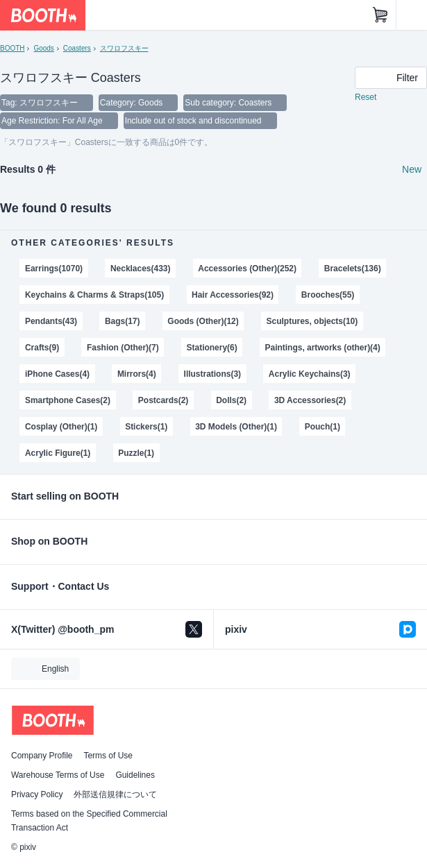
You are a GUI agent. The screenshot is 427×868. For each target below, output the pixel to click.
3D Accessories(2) (310, 400)
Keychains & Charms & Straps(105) (94, 295)
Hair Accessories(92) (233, 295)
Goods (43, 48)
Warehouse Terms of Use (58, 775)
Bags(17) (123, 321)
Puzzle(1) (136, 453)
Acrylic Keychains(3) (310, 374)
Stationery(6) (212, 348)
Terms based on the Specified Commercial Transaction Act (89, 821)
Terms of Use (108, 756)
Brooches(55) (328, 295)
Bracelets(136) (353, 269)
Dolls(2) (231, 400)
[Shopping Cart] (380, 15)
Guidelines (135, 775)
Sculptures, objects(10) (312, 321)
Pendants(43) (51, 321)
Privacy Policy (37, 794)
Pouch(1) (323, 427)
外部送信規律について (115, 794)
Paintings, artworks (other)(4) (323, 348)
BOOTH (12, 48)
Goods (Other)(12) (203, 321)
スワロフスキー (124, 48)
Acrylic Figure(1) (58, 453)
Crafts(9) (42, 348)
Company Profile (42, 756)
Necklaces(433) (141, 269)
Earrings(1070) (54, 269)
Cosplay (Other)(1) (61, 427)
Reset (366, 97)
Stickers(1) (146, 427)
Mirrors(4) (137, 374)
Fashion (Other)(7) (123, 348)
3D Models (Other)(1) (236, 427)
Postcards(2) (164, 400)
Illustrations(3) (212, 374)
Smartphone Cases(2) (68, 400)
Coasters (77, 48)
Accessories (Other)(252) (247, 269)
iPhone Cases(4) (57, 374)
